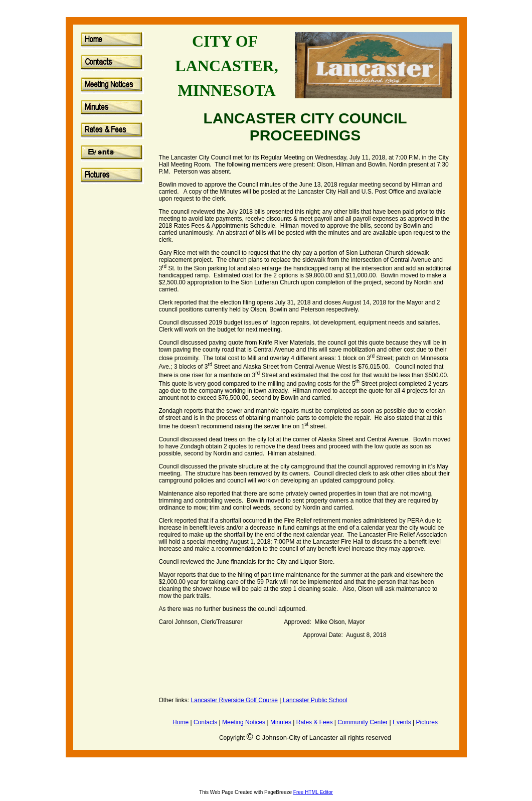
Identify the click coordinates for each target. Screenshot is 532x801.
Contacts (205, 722)
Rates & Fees (315, 722)
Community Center (363, 722)
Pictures (427, 722)
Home (181, 722)
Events (402, 722)
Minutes (281, 722)
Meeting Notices (244, 722)
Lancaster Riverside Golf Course (234, 700)
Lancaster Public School (314, 700)
